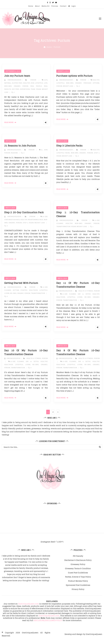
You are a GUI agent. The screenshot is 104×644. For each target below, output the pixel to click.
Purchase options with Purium (74, 76)
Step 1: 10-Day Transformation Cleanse (78, 216)
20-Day (45, 218)
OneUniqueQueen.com (28, 607)
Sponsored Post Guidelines (78, 589)
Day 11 (81, 296)
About (37, 6)
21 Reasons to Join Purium (20, 147)
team (33, 90)
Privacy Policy (78, 593)
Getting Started (20, 293)
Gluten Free (17, 84)
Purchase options (91, 84)
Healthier (33, 293)
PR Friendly (78, 560)
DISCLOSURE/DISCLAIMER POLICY (48, 624)
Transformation (63, 228)
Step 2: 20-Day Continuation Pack (24, 214)
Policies (55, 6)
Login (72, 6)
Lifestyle (39, 84)
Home (31, 6)
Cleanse (60, 225)
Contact (63, 6)
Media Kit (46, 6)
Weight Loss (68, 87)
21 (42, 151)
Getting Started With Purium (21, 285)
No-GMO (13, 296)
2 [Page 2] (54, 415)
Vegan (38, 90)
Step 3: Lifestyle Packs (69, 147)
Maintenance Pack (36, 221)
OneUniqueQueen (30, 636)
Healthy (26, 84)
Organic (17, 87)
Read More (9, 123)
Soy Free (16, 90)
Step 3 (97, 154)
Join (32, 84)
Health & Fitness (86, 293)
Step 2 (25, 224)
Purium (33, 80)
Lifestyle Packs (63, 154)
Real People (36, 87)
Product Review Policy (78, 585)
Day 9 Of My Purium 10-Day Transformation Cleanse (78, 355)
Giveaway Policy (78, 568)
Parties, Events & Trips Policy (78, 581)
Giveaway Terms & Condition (78, 572)
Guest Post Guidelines (78, 576)
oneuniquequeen (13, 80)
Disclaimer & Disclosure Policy (78, 564)
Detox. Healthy (92, 296)
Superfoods (25, 90)
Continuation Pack (12, 221)
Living (7, 296)
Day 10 (29, 364)
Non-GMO (8, 87)
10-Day (97, 222)
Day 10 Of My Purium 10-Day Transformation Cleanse (26, 355)
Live (46, 84)
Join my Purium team (17, 76)
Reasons (14, 154)
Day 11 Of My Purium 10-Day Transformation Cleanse (78, 287)
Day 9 (81, 364)
